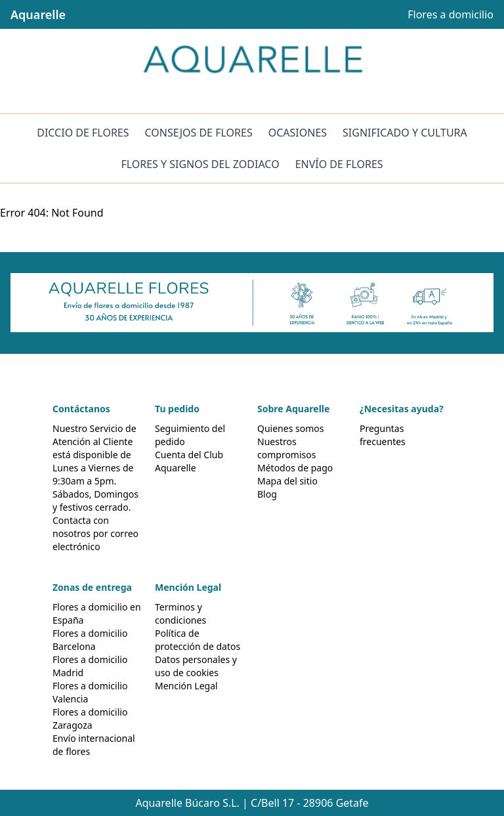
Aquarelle (38, 14)
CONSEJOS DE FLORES (199, 133)
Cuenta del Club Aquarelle (189, 461)
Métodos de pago (295, 468)
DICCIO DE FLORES (83, 133)
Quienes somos (290, 428)
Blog (267, 494)
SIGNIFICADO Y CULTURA (405, 133)
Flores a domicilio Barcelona (90, 640)
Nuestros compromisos (286, 448)
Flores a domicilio (451, 14)
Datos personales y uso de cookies (196, 666)
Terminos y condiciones (180, 613)
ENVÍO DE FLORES (339, 164)
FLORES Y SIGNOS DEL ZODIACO (200, 164)
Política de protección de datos (198, 640)
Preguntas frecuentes (383, 435)
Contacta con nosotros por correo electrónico (95, 533)
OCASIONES (298, 133)
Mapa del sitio (287, 481)
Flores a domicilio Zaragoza (90, 719)
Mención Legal (186, 686)
